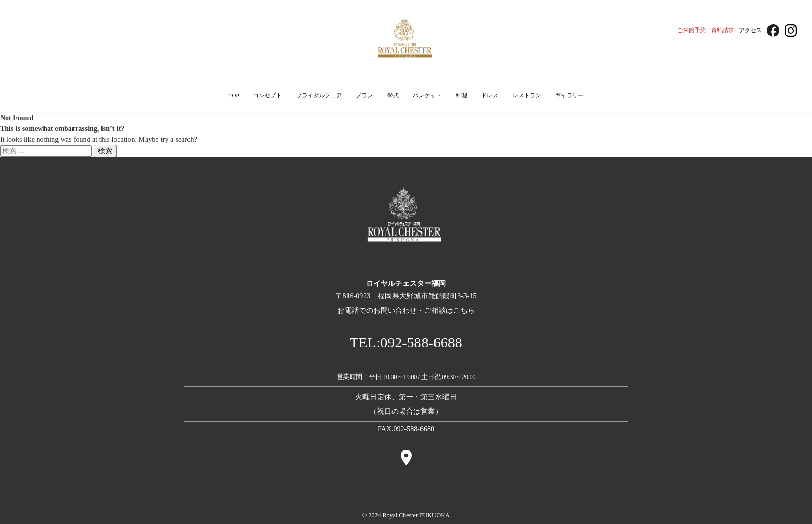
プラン (364, 95)
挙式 (393, 95)
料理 (461, 95)
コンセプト (267, 95)
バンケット (427, 95)
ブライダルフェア (319, 95)
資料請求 (722, 30)
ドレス (490, 95)
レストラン (527, 95)
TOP (234, 95)
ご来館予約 (692, 30)
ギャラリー (569, 95)
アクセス (750, 30)
